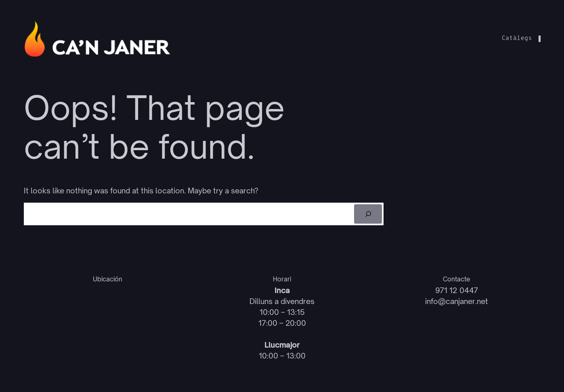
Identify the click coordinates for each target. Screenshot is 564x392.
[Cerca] (368, 214)
